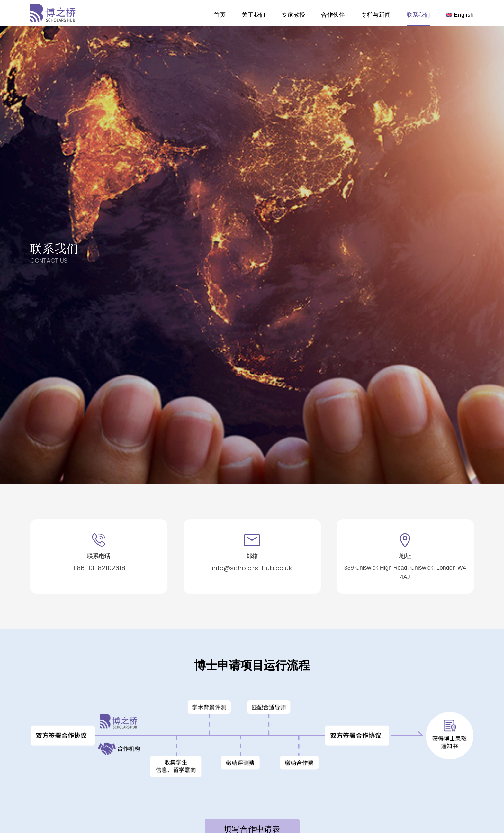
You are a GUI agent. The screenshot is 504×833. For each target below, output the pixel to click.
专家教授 (293, 15)
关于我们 (254, 15)
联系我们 (419, 15)
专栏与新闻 (376, 15)
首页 (220, 15)
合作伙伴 (333, 15)
